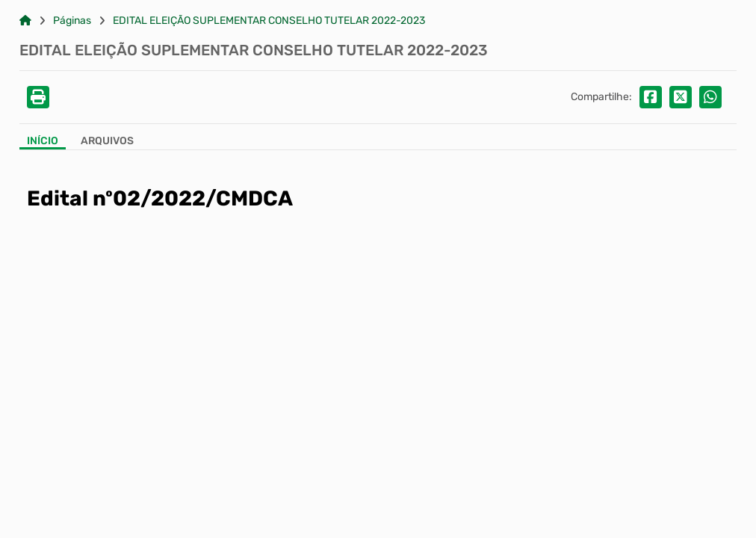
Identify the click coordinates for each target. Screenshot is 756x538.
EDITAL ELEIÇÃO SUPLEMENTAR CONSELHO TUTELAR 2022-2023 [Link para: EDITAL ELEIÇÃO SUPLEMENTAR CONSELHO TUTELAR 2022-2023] (269, 21)
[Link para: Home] (25, 21)
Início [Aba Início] (43, 141)
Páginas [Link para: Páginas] (72, 21)
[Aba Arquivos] (107, 142)
